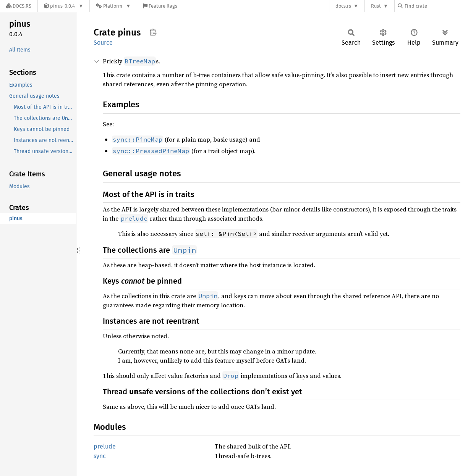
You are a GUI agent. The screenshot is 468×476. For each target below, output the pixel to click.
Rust (376, 6)
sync (100, 456)
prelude (105, 446)
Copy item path (153, 32)
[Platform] (113, 6)
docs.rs (343, 6)
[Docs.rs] (19, 6)
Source (103, 43)
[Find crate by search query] (436, 6)
